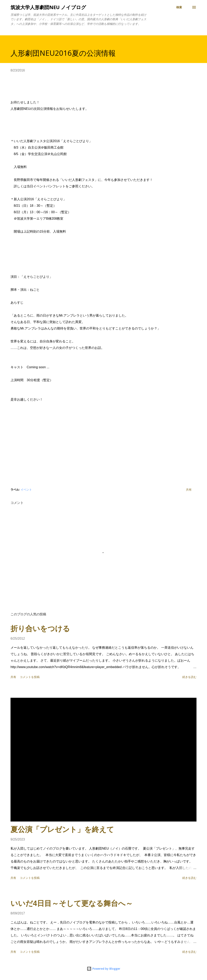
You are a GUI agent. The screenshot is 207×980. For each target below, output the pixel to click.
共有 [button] (189, 490)
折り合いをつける (40, 629)
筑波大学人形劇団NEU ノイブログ (48, 7)
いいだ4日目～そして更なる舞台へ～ (72, 903)
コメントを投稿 (30, 677)
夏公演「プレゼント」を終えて (62, 829)
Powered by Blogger (103, 969)
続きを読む (189, 677)
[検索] (179, 7)
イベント (26, 489)
